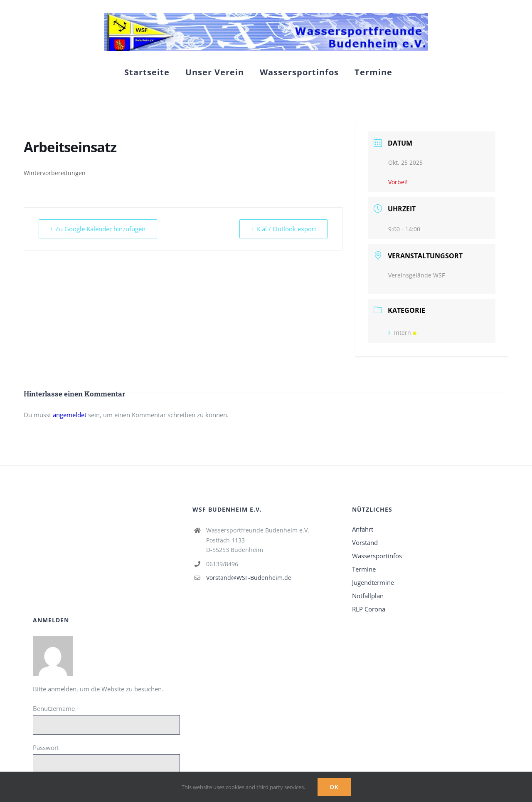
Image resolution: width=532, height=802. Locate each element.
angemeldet (70, 415)
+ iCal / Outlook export (283, 229)
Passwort (46, 748)
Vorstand (365, 542)
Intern (402, 333)
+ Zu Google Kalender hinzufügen (99, 229)
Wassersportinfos (377, 556)
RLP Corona (369, 609)
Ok (334, 787)
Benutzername (54, 708)
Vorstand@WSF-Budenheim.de (249, 578)
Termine (364, 569)
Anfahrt (363, 529)
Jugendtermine (373, 582)
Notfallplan (368, 596)
